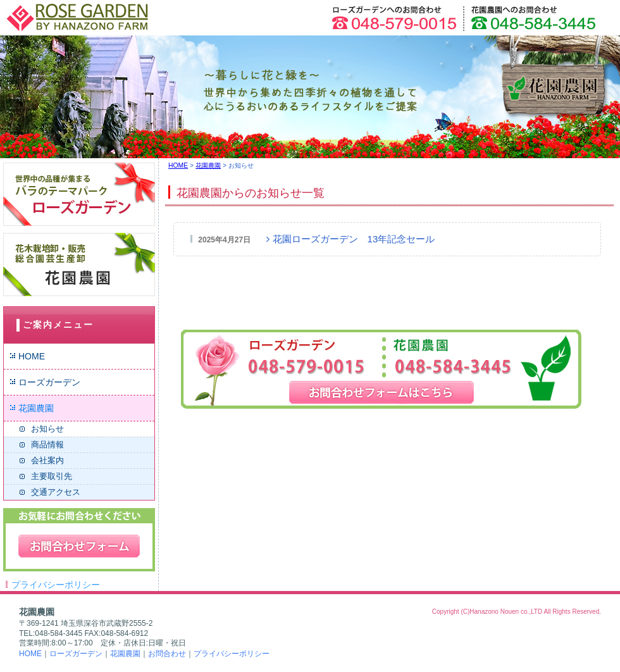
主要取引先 (52, 476)
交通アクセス (56, 492)
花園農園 (36, 408)
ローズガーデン (49, 382)
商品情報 (47, 445)
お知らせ (47, 429)
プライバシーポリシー (56, 585)
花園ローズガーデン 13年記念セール (350, 239)
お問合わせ (167, 654)
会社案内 (47, 460)
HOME (32, 356)
